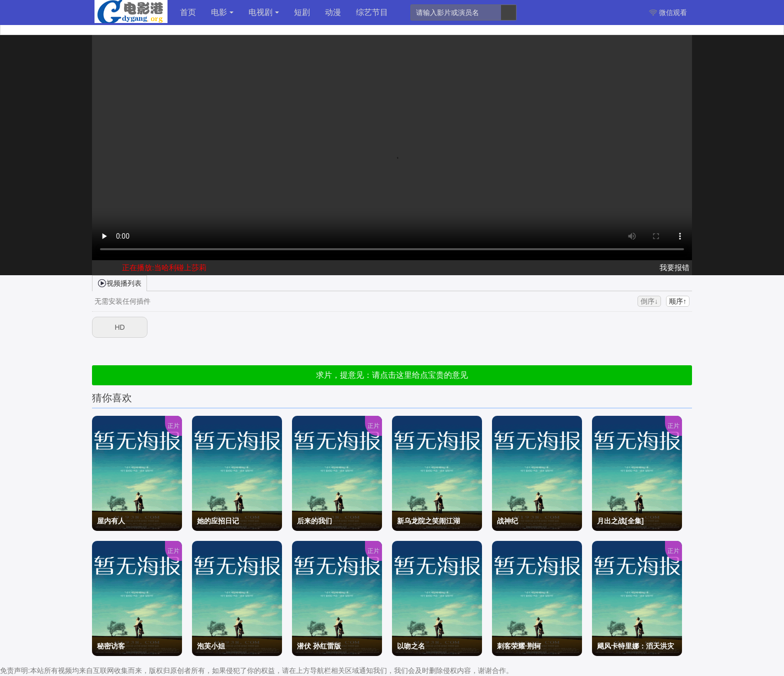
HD (119, 327)
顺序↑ (678, 301)
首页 (188, 12)
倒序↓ (649, 301)
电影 (222, 12)
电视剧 (264, 12)
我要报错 (674, 267)
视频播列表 (119, 283)
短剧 (302, 12)
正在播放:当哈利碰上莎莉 (164, 267)
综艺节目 (372, 12)
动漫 (333, 12)
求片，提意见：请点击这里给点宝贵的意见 (392, 375)
